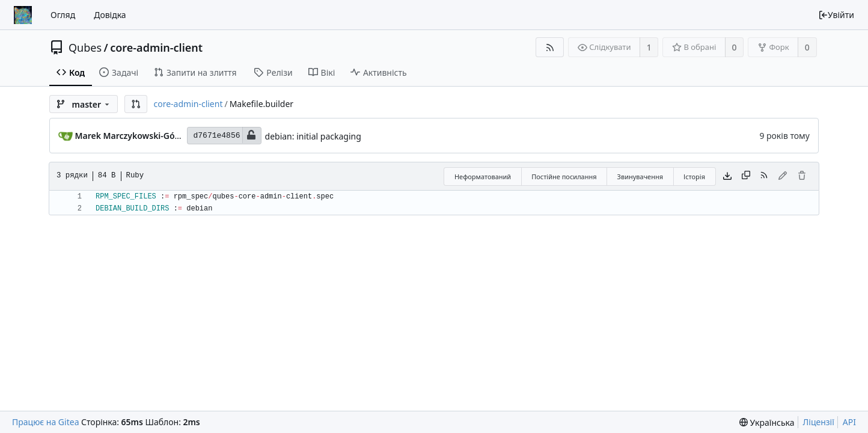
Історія (694, 177)
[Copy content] (746, 176)
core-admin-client (156, 48)
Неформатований (483, 177)
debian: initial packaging (313, 136)
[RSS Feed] (550, 47)
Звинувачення (640, 177)
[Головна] (23, 15)
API (849, 422)
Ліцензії (819, 422)
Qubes (85, 48)
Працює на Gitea (45, 422)
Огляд (63, 15)
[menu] (767, 422)
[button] (136, 104)
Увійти (836, 15)
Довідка (110, 15)
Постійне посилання (564, 177)
